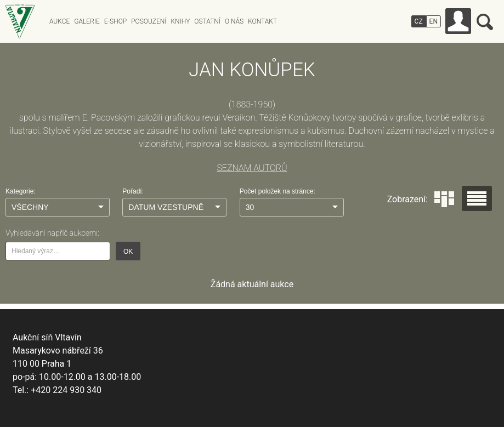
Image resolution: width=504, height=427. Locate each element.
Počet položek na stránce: (278, 191)
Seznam (477, 198)
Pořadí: (133, 191)
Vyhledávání (485, 22)
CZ (419, 21)
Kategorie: (21, 191)
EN (434, 21)
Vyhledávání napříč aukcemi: (52, 233)
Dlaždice (444, 199)
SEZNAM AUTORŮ (252, 168)
